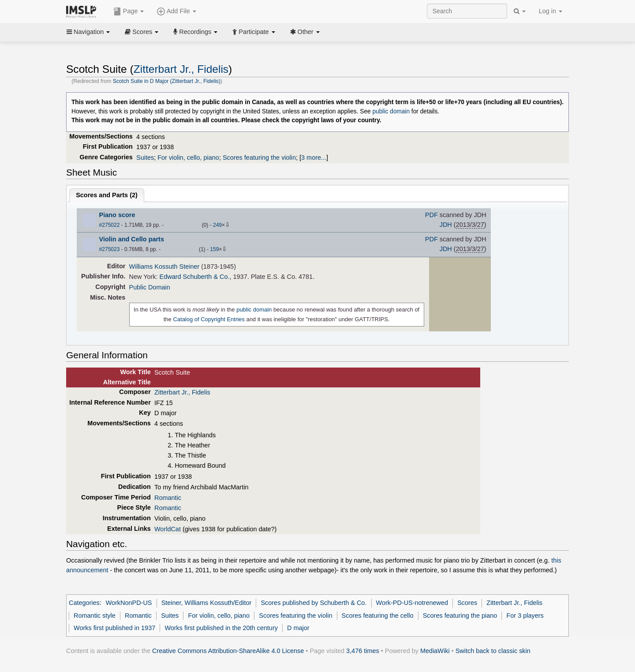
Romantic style (95, 616)
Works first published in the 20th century (221, 628)
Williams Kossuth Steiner (164, 267)
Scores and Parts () (107, 195)
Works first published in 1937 (114, 628)
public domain (391, 111)
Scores (142, 32)
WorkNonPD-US (129, 603)
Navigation (88, 32)
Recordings (195, 32)
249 (217, 225)
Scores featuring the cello (378, 616)
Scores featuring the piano (460, 616)
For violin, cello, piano (188, 158)
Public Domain (150, 287)
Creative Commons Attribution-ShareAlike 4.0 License (228, 651)
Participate (254, 32)
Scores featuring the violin (259, 158)
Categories (84, 603)
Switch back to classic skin (493, 651)
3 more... (314, 158)
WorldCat (168, 529)
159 (214, 249)
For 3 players (525, 616)
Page (129, 11)
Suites (145, 158)
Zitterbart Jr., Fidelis (181, 69)
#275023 (110, 249)
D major (298, 628)
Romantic (168, 498)
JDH (446, 225)
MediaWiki (435, 651)
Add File (176, 11)
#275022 (110, 225)
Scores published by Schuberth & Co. (314, 603)
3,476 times (363, 651)
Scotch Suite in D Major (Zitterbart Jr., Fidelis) (167, 81)
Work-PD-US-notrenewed (412, 603)
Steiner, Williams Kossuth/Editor (207, 603)
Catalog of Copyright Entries (209, 319)
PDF (431, 215)
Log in (551, 11)
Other (305, 32)
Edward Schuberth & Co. (195, 277)
